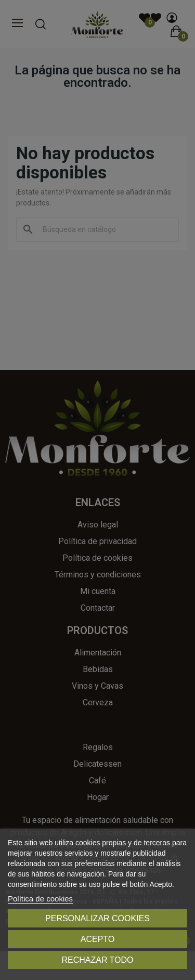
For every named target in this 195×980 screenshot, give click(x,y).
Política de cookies (40, 899)
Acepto (98, 939)
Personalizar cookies (97, 918)
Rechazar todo (97, 960)
